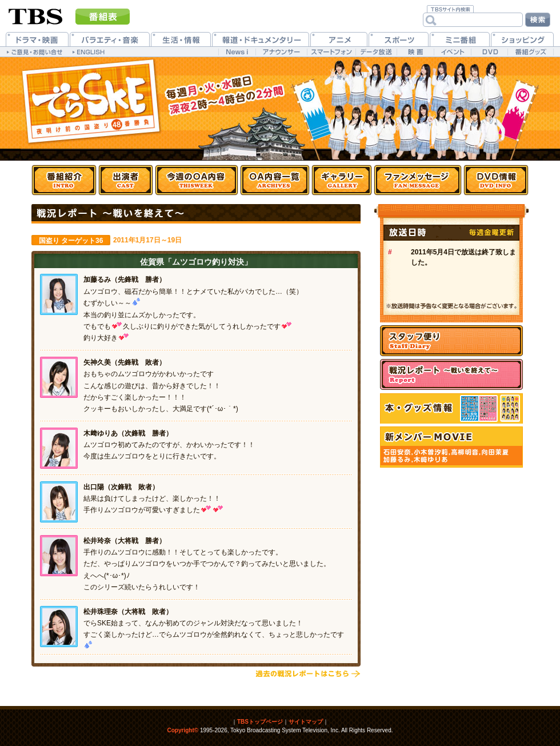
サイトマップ (306, 722)
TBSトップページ (260, 722)
